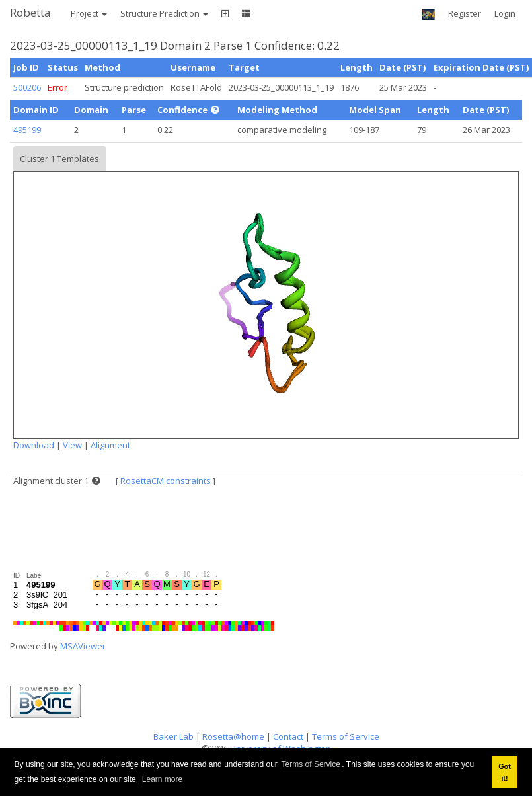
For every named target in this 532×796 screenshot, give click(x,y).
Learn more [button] (162, 779)
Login (505, 13)
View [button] (72, 445)
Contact (288, 736)
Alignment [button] (110, 445)
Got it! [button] (505, 772)
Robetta (30, 12)
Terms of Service (311, 764)
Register (465, 13)
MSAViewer (83, 646)
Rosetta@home (233, 736)
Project (89, 13)
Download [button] (34, 445)
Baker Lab (173, 736)
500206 (27, 87)
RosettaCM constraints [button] (166, 481)
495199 (27, 130)
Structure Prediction (164, 13)
